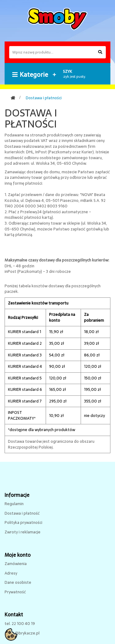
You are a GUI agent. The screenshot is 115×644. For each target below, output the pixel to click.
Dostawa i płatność (22, 513)
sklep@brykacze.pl (22, 633)
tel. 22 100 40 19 (20, 624)
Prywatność (15, 592)
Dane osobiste (18, 582)
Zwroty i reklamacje (23, 532)
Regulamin (14, 504)
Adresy (11, 573)
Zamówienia (16, 564)
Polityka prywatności (23, 522)
